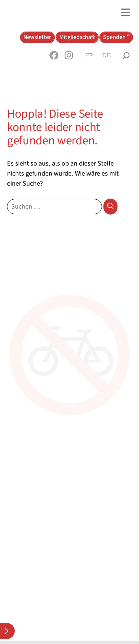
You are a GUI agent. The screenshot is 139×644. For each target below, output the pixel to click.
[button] (54, 55)
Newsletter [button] (37, 37)
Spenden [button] (114, 37)
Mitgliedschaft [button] (77, 37)
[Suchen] (110, 206)
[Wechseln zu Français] (89, 56)
